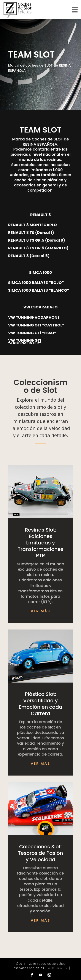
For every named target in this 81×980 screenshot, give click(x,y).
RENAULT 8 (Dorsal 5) (29, 256)
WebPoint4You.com (58, 968)
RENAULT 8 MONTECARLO (33, 225)
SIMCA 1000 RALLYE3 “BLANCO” (39, 290)
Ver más (40, 611)
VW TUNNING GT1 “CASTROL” (36, 325)
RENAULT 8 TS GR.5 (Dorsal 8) (37, 240)
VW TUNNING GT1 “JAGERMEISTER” (25, 342)
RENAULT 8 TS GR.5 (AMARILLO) (38, 248)
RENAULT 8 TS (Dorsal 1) (31, 233)
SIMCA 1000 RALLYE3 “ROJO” (36, 283)
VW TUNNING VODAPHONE (34, 317)
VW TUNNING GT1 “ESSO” (32, 333)
